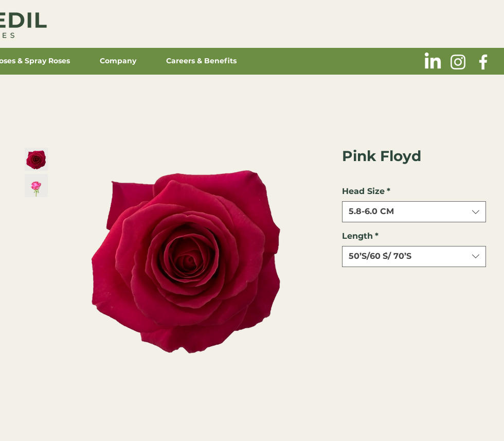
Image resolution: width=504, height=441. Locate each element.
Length (360, 236)
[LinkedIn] (433, 62)
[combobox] (414, 211)
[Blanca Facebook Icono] (483, 62)
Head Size (366, 191)
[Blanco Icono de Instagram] (458, 62)
